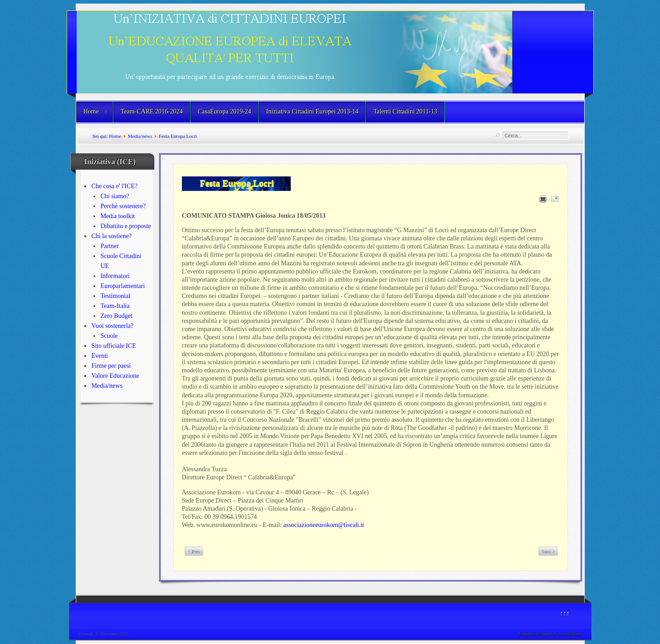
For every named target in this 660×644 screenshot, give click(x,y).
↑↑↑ (565, 613)
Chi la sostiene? (111, 236)
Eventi (100, 356)
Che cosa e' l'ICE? (114, 186)
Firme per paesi (111, 366)
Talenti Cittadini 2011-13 (405, 111)
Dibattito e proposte (125, 226)
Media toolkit (117, 216)
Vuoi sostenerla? (112, 326)
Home (91, 111)
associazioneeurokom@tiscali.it (324, 525)
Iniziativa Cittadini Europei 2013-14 (312, 111)
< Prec (194, 551)
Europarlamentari (122, 286)
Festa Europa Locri (237, 183)
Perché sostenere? (123, 206)
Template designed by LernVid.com (550, 634)
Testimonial (115, 296)
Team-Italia (115, 306)
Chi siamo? (115, 196)
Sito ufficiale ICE (114, 346)
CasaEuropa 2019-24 (225, 111)
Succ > (548, 551)
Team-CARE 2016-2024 (152, 111)
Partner (109, 246)
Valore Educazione (115, 376)
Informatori (115, 276)
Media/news (140, 136)
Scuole (109, 336)
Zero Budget (116, 316)
